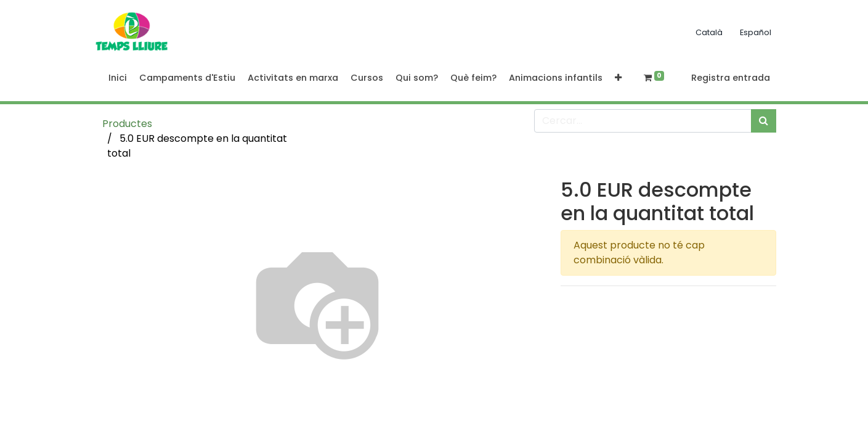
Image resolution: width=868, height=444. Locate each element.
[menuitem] (118, 78)
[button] (618, 78)
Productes (127, 124)
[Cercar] (764, 121)
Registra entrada (731, 78)
